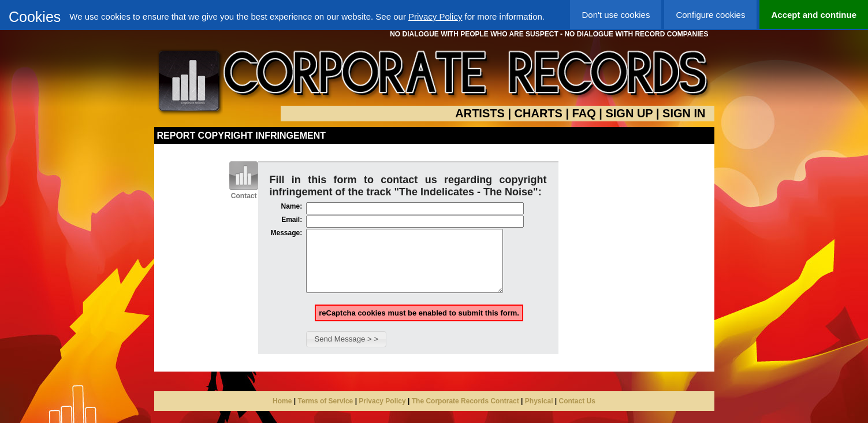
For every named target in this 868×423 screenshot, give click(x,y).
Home (282, 413)
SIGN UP (629, 113)
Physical (539, 413)
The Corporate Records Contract (465, 413)
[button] (346, 351)
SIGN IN (684, 113)
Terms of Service (325, 413)
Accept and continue (814, 15)
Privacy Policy (435, 16)
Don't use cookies (616, 15)
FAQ (584, 113)
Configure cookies (710, 15)
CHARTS (539, 113)
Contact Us (577, 413)
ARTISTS (480, 113)
